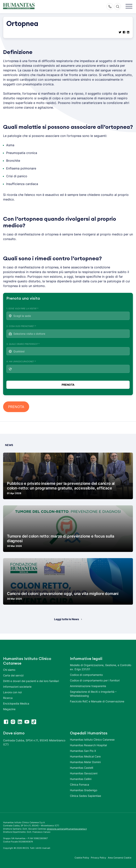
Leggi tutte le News (67, 619)
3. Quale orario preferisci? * (68, 349)
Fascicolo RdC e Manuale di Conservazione (97, 701)
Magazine (9, 709)
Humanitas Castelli (82, 768)
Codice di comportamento (86, 675)
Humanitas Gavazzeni (84, 773)
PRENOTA (16, 407)
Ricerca (8, 698)
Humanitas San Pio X (83, 751)
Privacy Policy (99, 858)
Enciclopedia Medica (16, 703)
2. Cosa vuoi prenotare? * (68, 331)
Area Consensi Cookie (120, 858)
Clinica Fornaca (79, 785)
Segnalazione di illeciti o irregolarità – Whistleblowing (93, 694)
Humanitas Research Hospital (88, 745)
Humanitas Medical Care (85, 756)
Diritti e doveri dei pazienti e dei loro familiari (31, 681)
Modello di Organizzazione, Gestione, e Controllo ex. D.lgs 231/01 (101, 667)
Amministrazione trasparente (88, 686)
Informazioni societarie (17, 687)
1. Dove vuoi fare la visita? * (68, 314)
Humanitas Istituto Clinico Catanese (92, 740)
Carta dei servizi (13, 675)
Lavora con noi (12, 692)
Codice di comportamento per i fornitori (95, 680)
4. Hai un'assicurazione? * (68, 367)
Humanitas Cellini (81, 779)
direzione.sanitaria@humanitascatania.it (67, 829)
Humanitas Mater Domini (85, 762)
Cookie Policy (82, 858)
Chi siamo (9, 670)
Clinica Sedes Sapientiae (85, 796)
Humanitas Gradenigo (84, 790)
